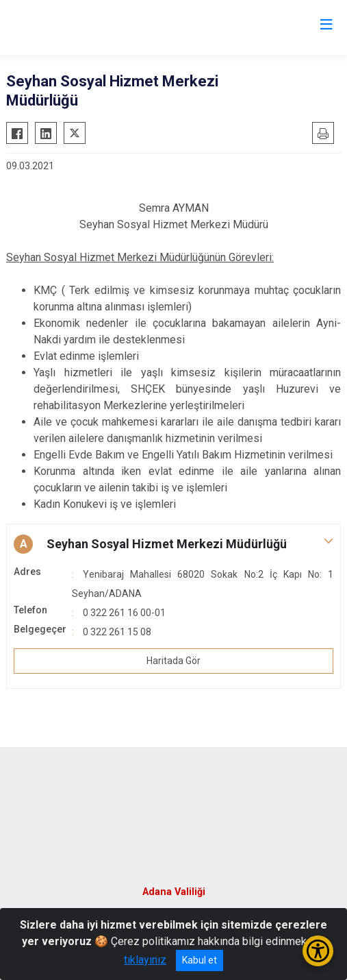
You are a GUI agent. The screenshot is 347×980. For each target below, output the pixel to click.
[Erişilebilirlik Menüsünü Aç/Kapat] (318, 951)
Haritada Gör (173, 661)
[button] (173, 544)
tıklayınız (145, 960)
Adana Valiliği (174, 892)
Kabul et (200, 960)
